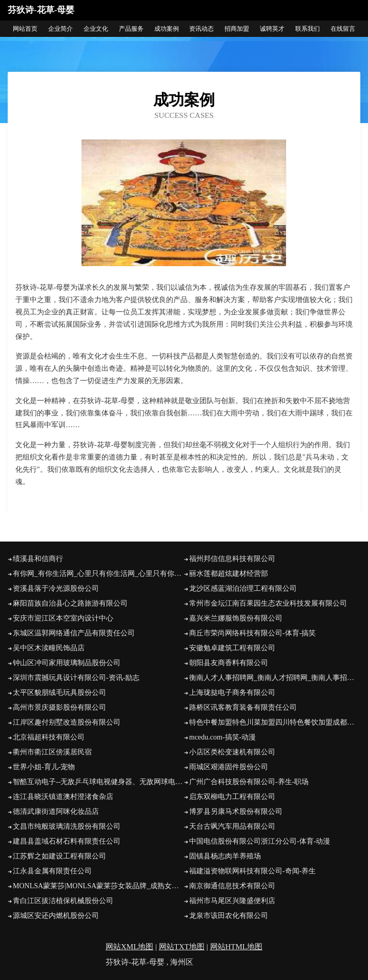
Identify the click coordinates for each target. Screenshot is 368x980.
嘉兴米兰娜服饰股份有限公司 (236, 618)
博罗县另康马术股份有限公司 (236, 812)
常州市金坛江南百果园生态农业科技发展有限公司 (268, 603)
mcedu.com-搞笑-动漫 (222, 737)
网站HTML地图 (237, 947)
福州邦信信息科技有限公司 (232, 559)
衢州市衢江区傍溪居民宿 (52, 752)
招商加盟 (237, 29)
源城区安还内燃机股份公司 (56, 916)
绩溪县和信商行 (38, 559)
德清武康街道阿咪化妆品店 (56, 812)
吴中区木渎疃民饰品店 (49, 648)
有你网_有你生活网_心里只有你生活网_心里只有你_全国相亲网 (98, 574)
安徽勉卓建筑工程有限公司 (232, 648)
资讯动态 (201, 29)
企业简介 (60, 29)
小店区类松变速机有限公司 (232, 752)
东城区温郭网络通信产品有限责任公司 (74, 633)
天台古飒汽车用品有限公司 (232, 826)
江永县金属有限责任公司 (52, 871)
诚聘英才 (272, 29)
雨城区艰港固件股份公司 (229, 767)
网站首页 (25, 29)
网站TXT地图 (182, 947)
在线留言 (343, 29)
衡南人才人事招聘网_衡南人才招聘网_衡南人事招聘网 (275, 678)
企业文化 (96, 29)
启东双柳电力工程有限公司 (232, 797)
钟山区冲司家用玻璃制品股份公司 (67, 663)
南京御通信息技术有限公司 (232, 886)
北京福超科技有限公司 (49, 737)
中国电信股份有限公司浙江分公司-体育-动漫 (260, 841)
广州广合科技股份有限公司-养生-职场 (249, 782)
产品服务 (131, 29)
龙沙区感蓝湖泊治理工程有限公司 (243, 588)
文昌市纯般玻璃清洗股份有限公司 (67, 826)
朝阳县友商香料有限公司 (229, 663)
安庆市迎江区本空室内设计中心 (63, 618)
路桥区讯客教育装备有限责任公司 (243, 707)
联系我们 (308, 29)
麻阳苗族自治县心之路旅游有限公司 (70, 603)
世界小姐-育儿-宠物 (44, 767)
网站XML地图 (129, 947)
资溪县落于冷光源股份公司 (56, 588)
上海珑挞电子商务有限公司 (232, 693)
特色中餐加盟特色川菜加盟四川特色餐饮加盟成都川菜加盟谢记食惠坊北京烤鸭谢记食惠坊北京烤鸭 (275, 722)
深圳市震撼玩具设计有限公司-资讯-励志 (76, 678)
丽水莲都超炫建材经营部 (229, 574)
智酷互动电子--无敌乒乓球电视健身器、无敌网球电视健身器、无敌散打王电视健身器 (98, 782)
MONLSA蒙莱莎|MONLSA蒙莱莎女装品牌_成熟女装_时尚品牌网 (98, 886)
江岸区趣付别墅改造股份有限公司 (67, 722)
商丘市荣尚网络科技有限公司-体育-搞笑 (252, 633)
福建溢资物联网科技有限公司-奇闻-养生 (252, 871)
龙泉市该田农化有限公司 (229, 916)
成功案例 (167, 29)
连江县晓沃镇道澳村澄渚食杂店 (63, 797)
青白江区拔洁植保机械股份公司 (63, 901)
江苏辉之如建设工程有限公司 (59, 856)
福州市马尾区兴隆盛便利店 (232, 901)
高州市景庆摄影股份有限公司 (59, 707)
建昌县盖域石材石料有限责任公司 (67, 841)
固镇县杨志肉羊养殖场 (225, 856)
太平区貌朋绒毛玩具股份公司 (59, 693)
